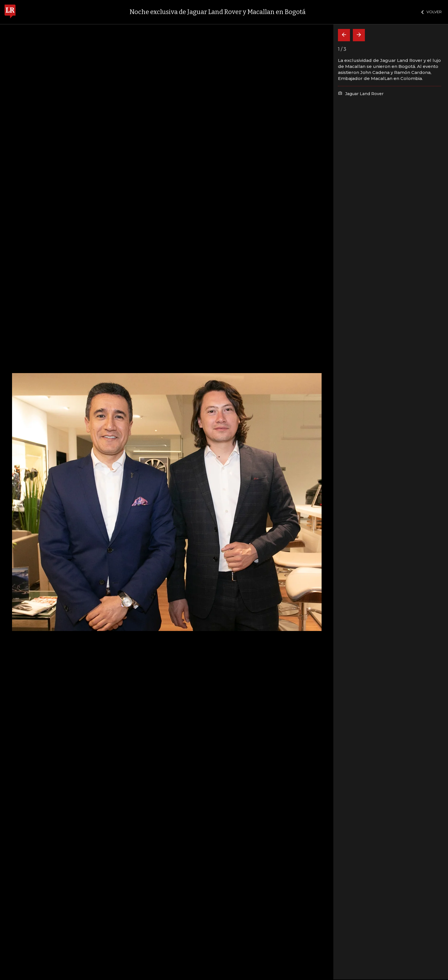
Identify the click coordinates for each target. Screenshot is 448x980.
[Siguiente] (359, 35)
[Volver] (344, 35)
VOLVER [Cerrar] (432, 12)
